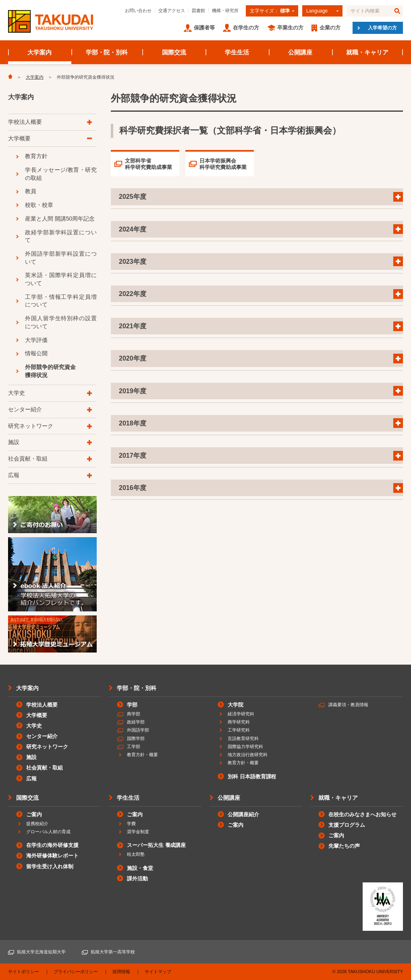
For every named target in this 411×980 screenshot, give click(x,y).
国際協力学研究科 (245, 746)
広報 (14, 475)
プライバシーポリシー (76, 972)
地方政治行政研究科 (248, 755)
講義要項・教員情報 (348, 705)
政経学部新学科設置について (61, 236)
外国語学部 (138, 730)
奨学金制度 (138, 832)
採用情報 (121, 972)
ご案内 (34, 814)
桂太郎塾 (136, 854)
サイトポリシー (24, 972)
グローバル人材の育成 (48, 832)
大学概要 (19, 138)
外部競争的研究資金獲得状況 (50, 371)
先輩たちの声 (344, 846)
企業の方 (330, 28)
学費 (131, 824)
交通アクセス (172, 10)
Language (317, 11)
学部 (132, 705)
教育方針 (36, 156)
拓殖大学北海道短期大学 (41, 952)
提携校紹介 (37, 824)
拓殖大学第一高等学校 (113, 952)
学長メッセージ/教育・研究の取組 (61, 174)
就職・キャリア (367, 52)
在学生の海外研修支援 (52, 845)
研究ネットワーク (31, 426)
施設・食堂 (140, 868)
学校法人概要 (25, 122)
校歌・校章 (39, 205)
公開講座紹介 (243, 814)
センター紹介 (25, 409)
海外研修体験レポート (52, 856)
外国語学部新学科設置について (61, 258)
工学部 (134, 746)
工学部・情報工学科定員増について (61, 301)
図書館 (198, 10)
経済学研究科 (241, 714)
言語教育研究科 (243, 738)
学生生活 (237, 52)
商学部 (134, 714)
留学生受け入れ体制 (50, 866)
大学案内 (39, 52)
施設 (14, 442)
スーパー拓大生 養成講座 (156, 845)
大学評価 (36, 340)
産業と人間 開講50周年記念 (60, 219)
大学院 (236, 705)
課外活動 (137, 879)
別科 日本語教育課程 (252, 777)
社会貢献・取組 (28, 459)
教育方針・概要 (142, 755)
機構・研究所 (225, 10)
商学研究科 (239, 722)
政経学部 (136, 722)
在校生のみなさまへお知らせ (362, 814)
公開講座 (300, 52)
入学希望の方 (382, 28)
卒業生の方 (290, 28)
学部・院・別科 (107, 52)
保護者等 (204, 28)
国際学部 (136, 738)
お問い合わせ (138, 10)
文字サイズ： (270, 11)
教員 (31, 191)
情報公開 (36, 353)
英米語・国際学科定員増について (61, 279)
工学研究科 (239, 730)
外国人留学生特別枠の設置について (61, 322)
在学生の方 (246, 28)
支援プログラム (347, 825)
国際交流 (174, 52)
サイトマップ (158, 972)
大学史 (17, 393)
